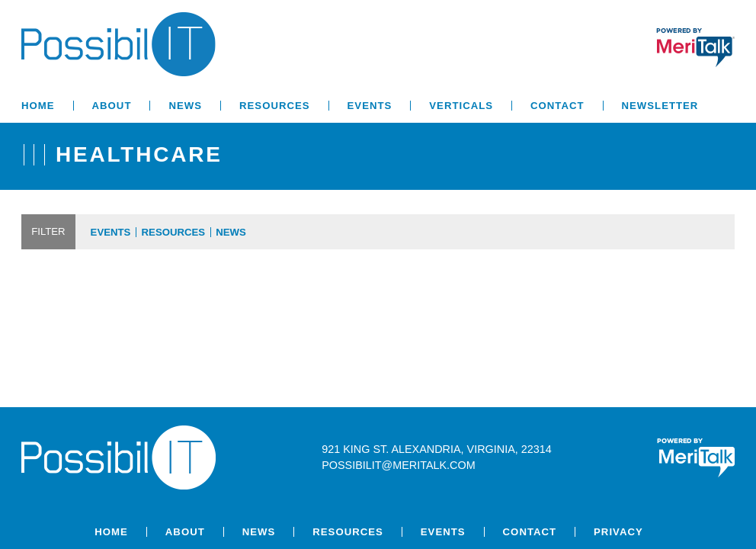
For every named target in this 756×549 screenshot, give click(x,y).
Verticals (461, 106)
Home (38, 106)
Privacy (618, 532)
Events (370, 106)
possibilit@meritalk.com (398, 465)
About (112, 106)
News (185, 106)
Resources (275, 106)
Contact (557, 106)
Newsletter (660, 106)
